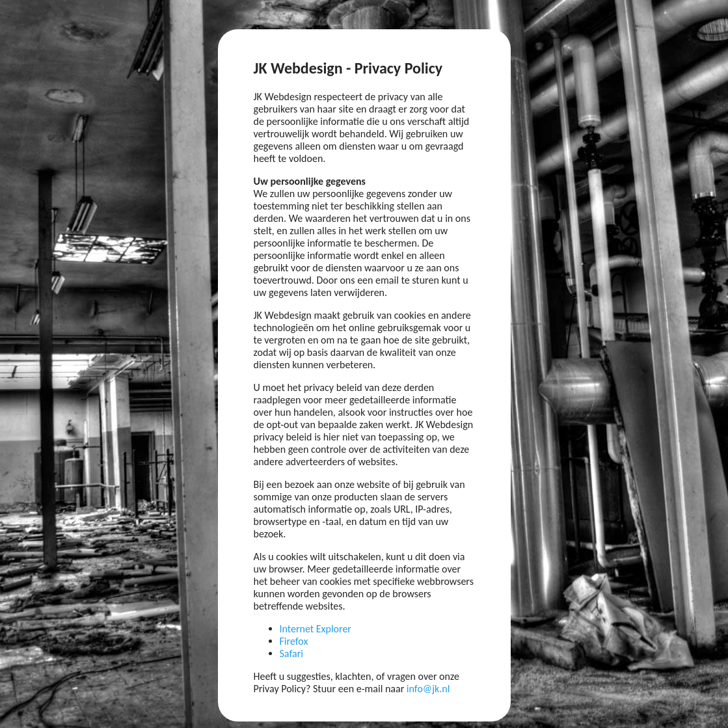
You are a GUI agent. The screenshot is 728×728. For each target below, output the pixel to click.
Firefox (294, 641)
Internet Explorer (316, 629)
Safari (291, 654)
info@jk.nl (428, 689)
